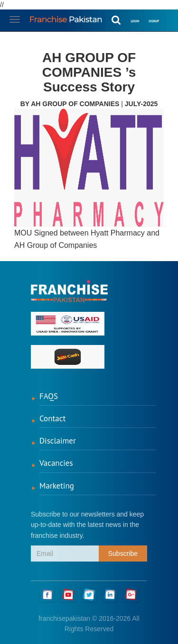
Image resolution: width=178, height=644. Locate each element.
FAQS (49, 396)
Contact (52, 418)
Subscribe (123, 553)
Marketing (57, 486)
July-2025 (141, 104)
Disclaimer (58, 441)
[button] (169, 15)
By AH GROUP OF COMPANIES (71, 104)
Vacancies (56, 463)
